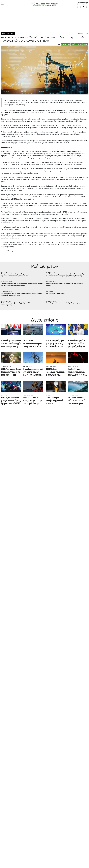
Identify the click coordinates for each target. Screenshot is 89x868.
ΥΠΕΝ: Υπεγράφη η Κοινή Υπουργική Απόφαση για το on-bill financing (11, 372)
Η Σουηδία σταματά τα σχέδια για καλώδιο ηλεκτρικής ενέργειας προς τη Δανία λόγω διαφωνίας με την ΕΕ (77, 344)
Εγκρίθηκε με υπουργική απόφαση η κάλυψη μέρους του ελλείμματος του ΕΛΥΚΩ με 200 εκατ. (33, 372)
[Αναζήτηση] (87, 7)
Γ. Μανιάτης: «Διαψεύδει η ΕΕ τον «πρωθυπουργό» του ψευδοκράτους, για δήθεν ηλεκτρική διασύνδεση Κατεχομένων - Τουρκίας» (22, 285)
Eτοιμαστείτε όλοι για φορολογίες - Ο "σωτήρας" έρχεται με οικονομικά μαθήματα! (64, 285)
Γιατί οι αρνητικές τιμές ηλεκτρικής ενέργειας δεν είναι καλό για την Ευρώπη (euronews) (55, 344)
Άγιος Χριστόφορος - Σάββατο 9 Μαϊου (56, 293)
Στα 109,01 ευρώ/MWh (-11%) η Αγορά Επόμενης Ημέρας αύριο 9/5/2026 (11, 401)
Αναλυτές (85, 44)
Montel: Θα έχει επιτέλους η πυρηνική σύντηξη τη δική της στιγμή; (63, 303)
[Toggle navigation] (3, 4)
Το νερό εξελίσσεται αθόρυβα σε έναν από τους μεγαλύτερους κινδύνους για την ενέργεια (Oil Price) (76, 401)
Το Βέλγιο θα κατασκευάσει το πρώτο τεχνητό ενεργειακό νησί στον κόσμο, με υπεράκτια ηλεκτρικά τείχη (33, 344)
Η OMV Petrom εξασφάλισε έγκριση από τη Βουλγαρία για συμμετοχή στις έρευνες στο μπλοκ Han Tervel (55, 372)
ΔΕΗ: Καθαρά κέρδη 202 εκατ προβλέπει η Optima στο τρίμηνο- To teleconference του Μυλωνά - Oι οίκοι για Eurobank (22, 294)
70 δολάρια (74, 44)
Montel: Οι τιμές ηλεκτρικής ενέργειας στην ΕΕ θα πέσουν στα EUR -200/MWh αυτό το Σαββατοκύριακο (77, 372)
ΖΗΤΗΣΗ (80, 44)
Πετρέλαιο (64, 44)
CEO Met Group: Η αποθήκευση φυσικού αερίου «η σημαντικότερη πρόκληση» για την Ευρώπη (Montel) (54, 401)
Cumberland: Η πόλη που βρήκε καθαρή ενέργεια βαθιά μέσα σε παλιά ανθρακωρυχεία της (19, 304)
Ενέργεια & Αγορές (8, 34)
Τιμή (69, 44)
